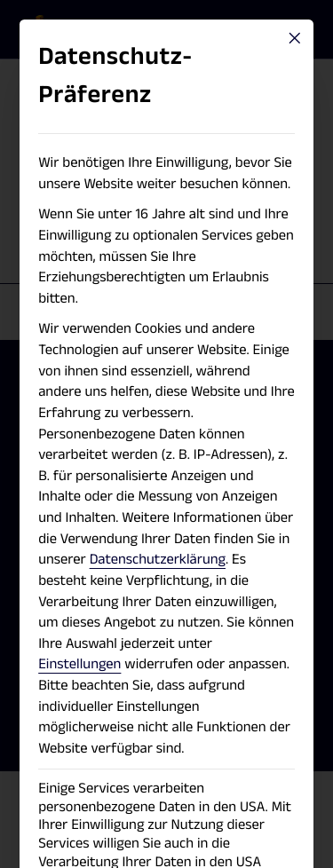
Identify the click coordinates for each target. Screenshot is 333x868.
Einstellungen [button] (79, 664)
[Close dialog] (294, 39)
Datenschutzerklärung (158, 559)
